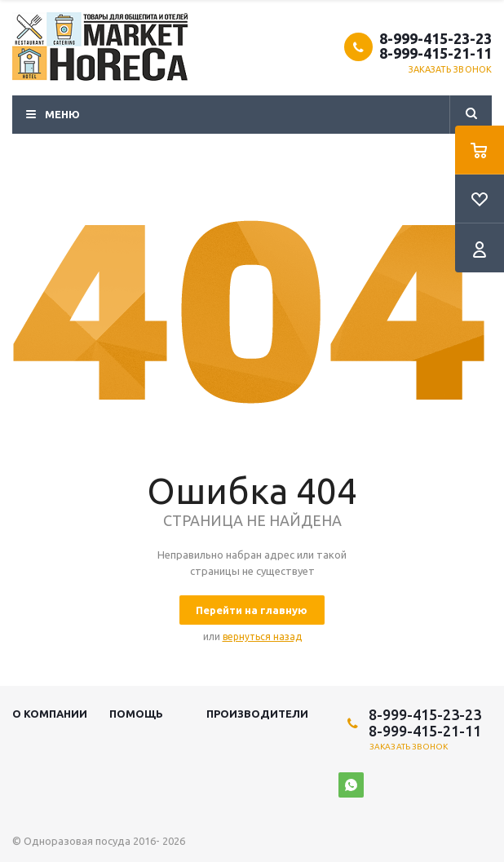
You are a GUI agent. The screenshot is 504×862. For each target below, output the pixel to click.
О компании (50, 714)
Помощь (136, 714)
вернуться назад (262, 637)
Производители (257, 714)
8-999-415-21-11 (435, 53)
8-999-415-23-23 (435, 38)
